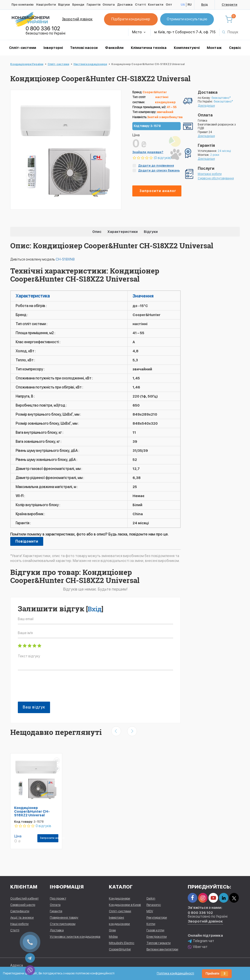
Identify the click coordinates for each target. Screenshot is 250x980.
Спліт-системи (23, 48)
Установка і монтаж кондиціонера (75, 937)
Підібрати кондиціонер (131, 19)
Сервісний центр (23, 905)
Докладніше (206, 106)
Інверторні (53, 48)
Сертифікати (20, 911)
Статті (140, 5)
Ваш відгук (34, 707)
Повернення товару (64, 917)
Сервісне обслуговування (216, 178)
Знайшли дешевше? (148, 152)
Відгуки (64, 5)
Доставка (125, 5)
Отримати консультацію (187, 19)
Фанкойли (114, 48)
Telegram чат (201, 941)
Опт (169, 5)
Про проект (58, 898)
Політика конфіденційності (175, 973)
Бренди (78, 5)
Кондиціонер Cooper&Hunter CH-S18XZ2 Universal (32, 812)
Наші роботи (46, 5)
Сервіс (235, 48)
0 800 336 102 (43, 28)
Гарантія (94, 5)
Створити (229, 5)
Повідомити (27, 541)
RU (190, 5)
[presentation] (55, 688)
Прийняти (217, 974)
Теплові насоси (84, 48)
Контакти (156, 5)
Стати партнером (63, 924)
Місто (139, 32)
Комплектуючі (187, 48)
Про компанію (23, 5)
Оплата (109, 5)
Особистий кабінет (24, 898)
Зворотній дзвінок (77, 19)
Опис (97, 232)
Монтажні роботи (210, 174)
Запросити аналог (158, 191)
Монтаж (214, 48)
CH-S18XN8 (65, 259)
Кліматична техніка (149, 48)
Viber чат (198, 947)
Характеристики (123, 232)
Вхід (204, 5)
